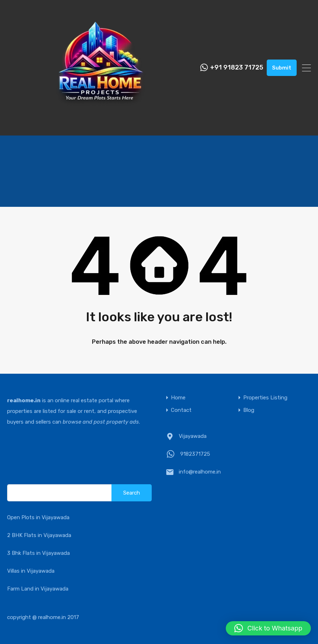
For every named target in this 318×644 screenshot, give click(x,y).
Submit (282, 68)
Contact (181, 410)
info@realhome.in (200, 472)
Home (178, 398)
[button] (268, 628)
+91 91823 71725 (237, 68)
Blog (249, 410)
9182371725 (195, 454)
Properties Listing (265, 398)
